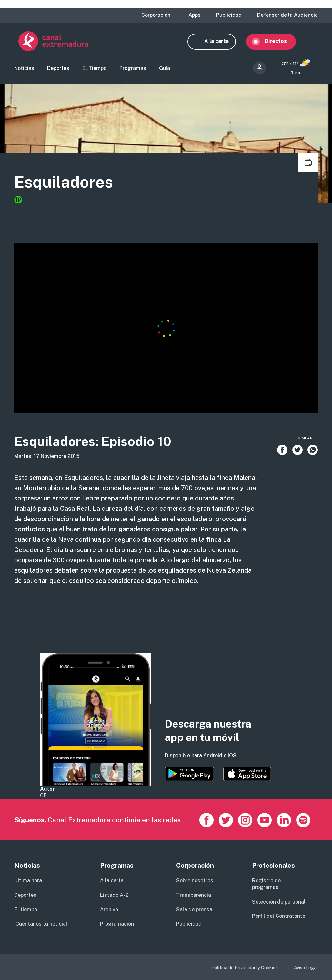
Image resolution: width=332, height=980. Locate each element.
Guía (165, 69)
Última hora (28, 881)
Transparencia (194, 895)
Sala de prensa (194, 910)
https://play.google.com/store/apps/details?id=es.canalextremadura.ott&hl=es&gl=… (189, 774)
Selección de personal (279, 902)
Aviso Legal (306, 968)
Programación (117, 924)
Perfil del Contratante (279, 916)
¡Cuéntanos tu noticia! (41, 924)
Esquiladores (64, 182)
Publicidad (229, 15)
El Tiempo (94, 69)
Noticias (24, 69)
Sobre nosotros (195, 881)
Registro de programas (266, 884)
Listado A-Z (114, 895)
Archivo (109, 910)
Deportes (58, 69)
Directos (280, 41)
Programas (133, 69)
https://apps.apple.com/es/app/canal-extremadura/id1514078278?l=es (247, 774)
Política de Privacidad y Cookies (245, 968)
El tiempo (26, 910)
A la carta (221, 41)
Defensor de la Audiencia (287, 15)
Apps (195, 15)
